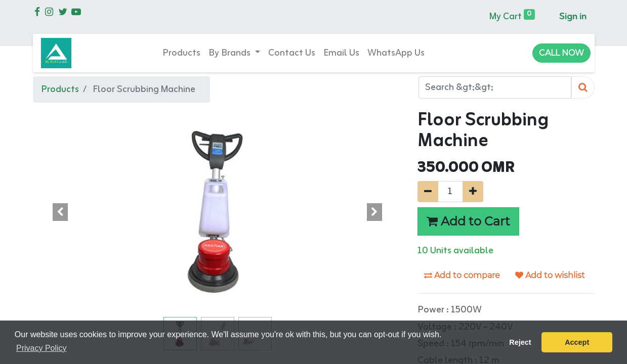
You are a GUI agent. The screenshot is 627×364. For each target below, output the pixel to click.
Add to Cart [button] (468, 221)
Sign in (573, 17)
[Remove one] (428, 192)
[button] (61, 212)
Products (60, 89)
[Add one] (473, 192)
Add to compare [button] (462, 275)
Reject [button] (520, 342)
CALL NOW (561, 53)
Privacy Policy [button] (41, 348)
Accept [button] (577, 342)
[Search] (583, 88)
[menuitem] (181, 53)
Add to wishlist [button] (550, 275)
